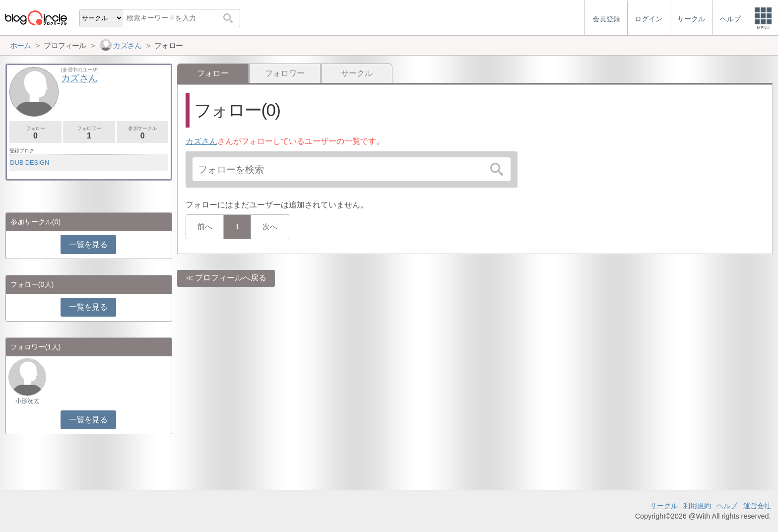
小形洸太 (27, 401)
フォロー (35, 133)
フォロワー (285, 73)
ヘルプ (727, 506)
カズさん (201, 141)
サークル (357, 73)
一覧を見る (88, 244)
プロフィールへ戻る (231, 278)
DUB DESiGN (30, 163)
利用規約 (697, 506)
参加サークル (143, 133)
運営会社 (757, 506)
